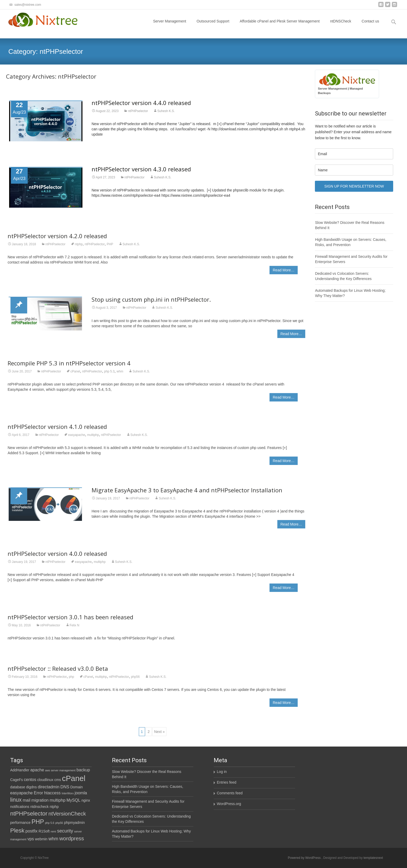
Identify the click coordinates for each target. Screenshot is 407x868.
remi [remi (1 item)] (53, 831)
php (71, 680)
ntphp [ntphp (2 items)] (54, 807)
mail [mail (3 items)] (26, 800)
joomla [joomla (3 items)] (81, 793)
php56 (135, 680)
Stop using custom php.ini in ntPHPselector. (151, 303)
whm (120, 375)
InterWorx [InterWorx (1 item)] (68, 793)
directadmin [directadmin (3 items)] (49, 787)
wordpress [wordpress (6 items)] (72, 838)
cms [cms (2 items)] (58, 780)
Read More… (283, 273)
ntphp (79, 248)
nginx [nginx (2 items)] (86, 800)
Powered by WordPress (305, 858)
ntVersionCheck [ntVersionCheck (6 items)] (67, 814)
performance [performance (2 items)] (20, 823)
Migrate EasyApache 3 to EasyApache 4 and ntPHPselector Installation (187, 493)
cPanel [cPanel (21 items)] (74, 778)
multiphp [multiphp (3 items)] (58, 800)
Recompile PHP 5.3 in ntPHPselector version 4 (69, 366)
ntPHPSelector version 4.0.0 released (57, 557)
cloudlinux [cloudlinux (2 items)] (45, 780)
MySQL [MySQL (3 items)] (74, 800)
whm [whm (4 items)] (53, 839)
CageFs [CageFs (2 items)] (17, 780)
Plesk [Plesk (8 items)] (17, 831)
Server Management (170, 26)
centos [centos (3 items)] (30, 779)
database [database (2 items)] (18, 787)
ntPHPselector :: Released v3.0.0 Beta (58, 672)
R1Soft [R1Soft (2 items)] (44, 831)
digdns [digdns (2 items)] (31, 787)
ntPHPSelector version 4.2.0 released (57, 239)
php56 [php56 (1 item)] (59, 823)
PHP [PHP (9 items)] (38, 822)
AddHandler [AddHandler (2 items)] (20, 770)
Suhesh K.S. (166, 111)
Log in (222, 772)
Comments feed (230, 793)
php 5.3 (109, 375)
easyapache (77, 438)
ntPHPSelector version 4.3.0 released (141, 169)
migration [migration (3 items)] (40, 800)
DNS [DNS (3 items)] (65, 787)
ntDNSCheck (341, 26)
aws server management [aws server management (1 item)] (60, 770)
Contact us (370, 26)
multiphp (93, 438)
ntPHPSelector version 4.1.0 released (57, 430)
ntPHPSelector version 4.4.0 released (141, 103)
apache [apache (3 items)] (37, 770)
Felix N (74, 629)
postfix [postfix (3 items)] (32, 831)
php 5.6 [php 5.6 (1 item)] (50, 823)
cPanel (75, 375)
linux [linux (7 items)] (16, 800)
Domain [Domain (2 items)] (76, 787)
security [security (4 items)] (65, 831)
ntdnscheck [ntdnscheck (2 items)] (39, 807)
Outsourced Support (213, 26)
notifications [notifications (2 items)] (20, 807)
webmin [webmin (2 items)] (41, 839)
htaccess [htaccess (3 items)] (52, 793)
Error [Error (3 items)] (38, 793)
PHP (110, 248)
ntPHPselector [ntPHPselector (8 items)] (29, 814)
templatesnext (373, 858)
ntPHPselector (138, 111)
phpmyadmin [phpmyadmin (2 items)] (74, 823)
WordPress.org (229, 804)
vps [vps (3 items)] (31, 839)
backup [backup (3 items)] (83, 770)
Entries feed (227, 782)
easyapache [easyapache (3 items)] (22, 793)
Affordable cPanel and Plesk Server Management (280, 26)
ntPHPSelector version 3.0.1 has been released (70, 620)
